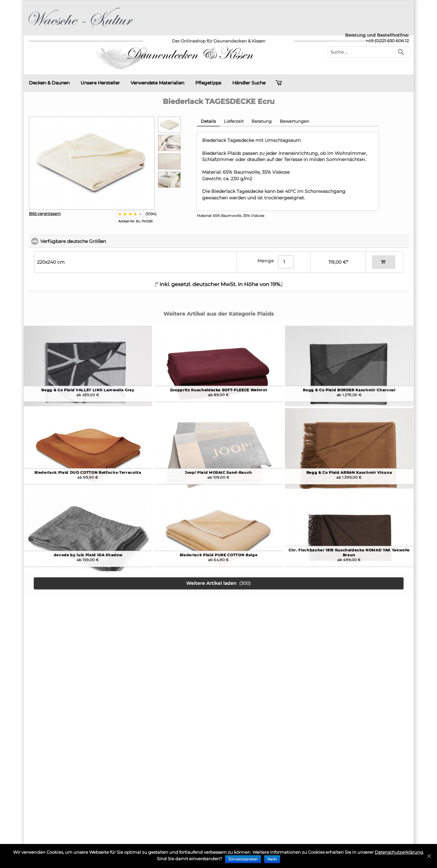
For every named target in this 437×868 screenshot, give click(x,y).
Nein (272, 859)
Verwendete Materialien (157, 83)
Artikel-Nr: (127, 221)
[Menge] (286, 262)
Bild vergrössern (45, 214)
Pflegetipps (208, 83)
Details (208, 121)
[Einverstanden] (429, 856)
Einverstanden (243, 859)
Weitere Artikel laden (218, 583)
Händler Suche (249, 83)
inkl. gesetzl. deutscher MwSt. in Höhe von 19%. (220, 284)
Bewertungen (295, 121)
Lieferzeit (234, 121)
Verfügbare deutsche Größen (102, 241)
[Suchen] (402, 51)
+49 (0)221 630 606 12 (387, 41)
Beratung (262, 121)
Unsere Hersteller (100, 83)
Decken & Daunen (49, 83)
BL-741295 (135, 221)
